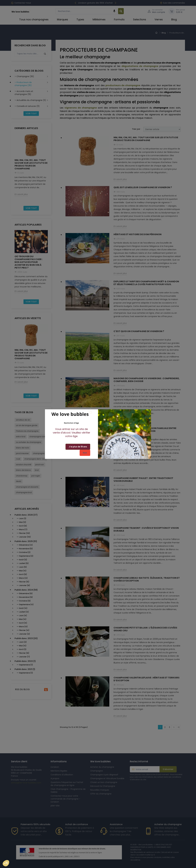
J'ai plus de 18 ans (78, 447)
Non (85, 453)
